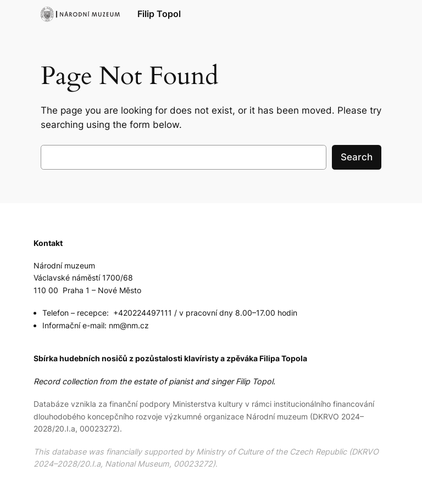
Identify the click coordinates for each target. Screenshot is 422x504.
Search (357, 157)
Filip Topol (159, 14)
